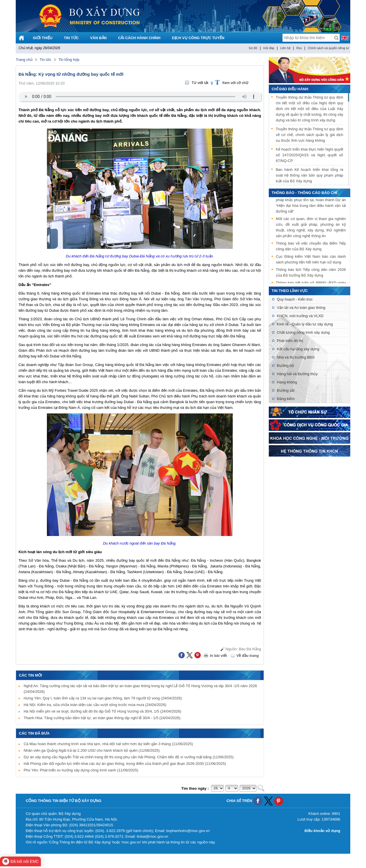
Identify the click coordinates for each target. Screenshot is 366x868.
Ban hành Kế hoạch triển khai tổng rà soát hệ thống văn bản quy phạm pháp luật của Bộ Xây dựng (309, 175)
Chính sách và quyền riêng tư (328, 48)
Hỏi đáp (269, 48)
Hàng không (287, 382)
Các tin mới (30, 675)
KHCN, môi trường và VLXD (300, 316)
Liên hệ (285, 48)
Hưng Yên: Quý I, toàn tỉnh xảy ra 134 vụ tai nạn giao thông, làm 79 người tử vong (103, 698)
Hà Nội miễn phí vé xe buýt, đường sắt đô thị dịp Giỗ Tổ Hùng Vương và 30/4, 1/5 (103, 711)
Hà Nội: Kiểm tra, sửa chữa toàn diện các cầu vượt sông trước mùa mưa (95, 705)
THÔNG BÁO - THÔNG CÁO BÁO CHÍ (304, 193)
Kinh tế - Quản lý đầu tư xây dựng (305, 324)
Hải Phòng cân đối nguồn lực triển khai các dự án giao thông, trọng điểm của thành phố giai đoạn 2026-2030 (125, 764)
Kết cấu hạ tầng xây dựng (298, 349)
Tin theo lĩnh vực (290, 291)
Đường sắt (286, 390)
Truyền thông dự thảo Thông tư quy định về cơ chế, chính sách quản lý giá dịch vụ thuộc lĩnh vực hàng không (309, 135)
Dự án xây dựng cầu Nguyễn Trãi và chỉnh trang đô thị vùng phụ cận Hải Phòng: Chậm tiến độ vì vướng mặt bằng (129, 757)
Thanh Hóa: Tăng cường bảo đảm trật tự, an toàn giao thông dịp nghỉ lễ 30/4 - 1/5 (102, 718)
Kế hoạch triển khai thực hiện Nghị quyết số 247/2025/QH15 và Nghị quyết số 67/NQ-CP (309, 155)
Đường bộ (285, 366)
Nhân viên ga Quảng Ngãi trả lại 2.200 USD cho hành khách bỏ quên (92, 750)
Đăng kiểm (286, 399)
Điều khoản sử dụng (322, 831)
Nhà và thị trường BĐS (296, 357)
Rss (299, 48)
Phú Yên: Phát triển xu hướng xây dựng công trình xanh (81, 770)
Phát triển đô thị (290, 341)
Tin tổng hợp (69, 60)
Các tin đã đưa (34, 733)
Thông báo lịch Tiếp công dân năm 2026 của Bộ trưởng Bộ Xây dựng (311, 273)
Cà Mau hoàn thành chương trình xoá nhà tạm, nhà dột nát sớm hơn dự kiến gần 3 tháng (108, 744)
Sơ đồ (253, 48)
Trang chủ (24, 60)
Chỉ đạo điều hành (290, 89)
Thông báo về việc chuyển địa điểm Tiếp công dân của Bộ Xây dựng (311, 247)
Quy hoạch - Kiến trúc (295, 299)
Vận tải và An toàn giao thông (301, 308)
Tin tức (45, 60)
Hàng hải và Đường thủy (297, 374)
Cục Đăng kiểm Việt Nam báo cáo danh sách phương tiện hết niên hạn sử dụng (311, 260)
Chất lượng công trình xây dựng (303, 332)
